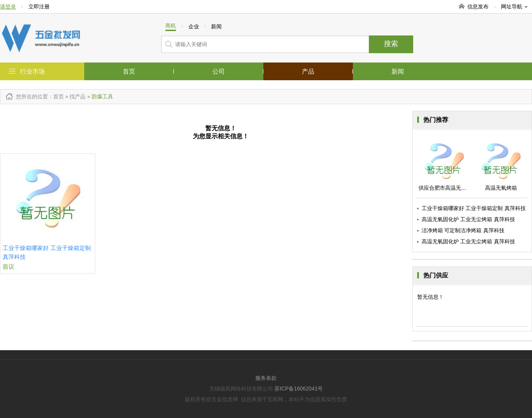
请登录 (8, 7)
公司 (219, 71)
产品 (308, 71)
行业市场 (32, 71)
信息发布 (478, 7)
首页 (129, 71)
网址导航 (514, 7)
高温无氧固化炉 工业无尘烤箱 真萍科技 (468, 219)
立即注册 (39, 7)
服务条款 (266, 378)
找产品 (78, 97)
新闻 (398, 71)
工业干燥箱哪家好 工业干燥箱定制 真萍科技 (474, 208)
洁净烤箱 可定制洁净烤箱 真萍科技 (463, 230)
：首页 (56, 97)
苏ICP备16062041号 (299, 389)
